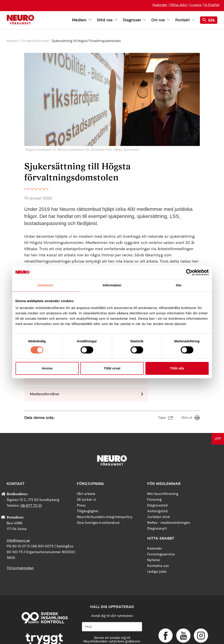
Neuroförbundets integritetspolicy (105, 485)
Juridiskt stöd (158, 485)
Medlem (82, 20)
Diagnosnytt (157, 496)
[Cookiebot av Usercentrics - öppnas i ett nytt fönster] (189, 272)
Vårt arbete (86, 462)
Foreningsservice (161, 522)
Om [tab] (179, 285)
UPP (218, 407)
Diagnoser (134, 20)
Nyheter (12, 41)
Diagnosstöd (157, 473)
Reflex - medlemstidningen (169, 491)
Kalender (160, 5)
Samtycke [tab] (45, 285)
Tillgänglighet (88, 479)
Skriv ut (187, 386)
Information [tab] (112, 285)
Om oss (161, 20)
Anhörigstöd (157, 479)
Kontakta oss (158, 534)
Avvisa (47, 368)
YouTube (183, 604)
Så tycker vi (86, 468)
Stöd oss (107, 20)
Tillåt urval (112, 368)
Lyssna (196, 5)
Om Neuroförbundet (35, 41)
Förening (154, 468)
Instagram (200, 604)
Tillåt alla (177, 368)
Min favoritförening (163, 462)
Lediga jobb (157, 539)
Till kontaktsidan (20, 536)
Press (81, 473)
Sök (209, 20)
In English (212, 5)
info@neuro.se (18, 508)
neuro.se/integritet (124, 620)
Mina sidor (179, 5)
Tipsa (162, 386)
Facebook (165, 604)
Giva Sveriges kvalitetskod (98, 491)
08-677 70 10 (31, 474)
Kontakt (185, 20)
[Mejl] (112, 595)
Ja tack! (112, 631)
